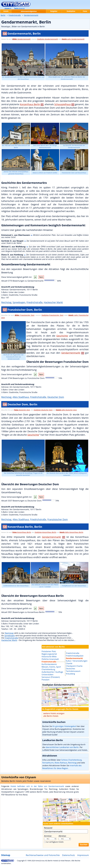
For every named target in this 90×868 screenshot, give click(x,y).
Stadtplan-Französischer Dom (52, 315)
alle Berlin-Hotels (51, 716)
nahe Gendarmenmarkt (73, 39)
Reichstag (6, 302)
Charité (69, 663)
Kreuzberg (70, 674)
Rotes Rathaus (61, 763)
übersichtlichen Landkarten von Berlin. (62, 747)
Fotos (85, 11)
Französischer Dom (25, 315)
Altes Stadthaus (21, 397)
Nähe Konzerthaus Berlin (71, 532)
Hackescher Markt (53, 302)
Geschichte (62, 336)
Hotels (6, 11)
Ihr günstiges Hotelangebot (64, 726)
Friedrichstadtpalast (75, 656)
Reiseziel (48, 828)
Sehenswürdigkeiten (29, 11)
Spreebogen (19, 302)
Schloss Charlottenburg (71, 760)
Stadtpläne (71, 11)
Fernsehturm (48, 763)
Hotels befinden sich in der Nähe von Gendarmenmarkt (37, 786)
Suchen (84, 845)
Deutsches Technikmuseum (73, 670)
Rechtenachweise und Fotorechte (43, 855)
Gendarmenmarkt (22, 39)
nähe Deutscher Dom (66, 410)
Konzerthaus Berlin (30, 104)
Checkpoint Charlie (74, 666)
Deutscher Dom (56, 397)
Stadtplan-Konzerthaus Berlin (45, 532)
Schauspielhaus (63, 104)
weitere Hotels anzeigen (54, 713)
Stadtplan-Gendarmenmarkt (47, 39)
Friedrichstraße (35, 302)
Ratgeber (54, 11)
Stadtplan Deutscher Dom (43, 410)
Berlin (3, 15)
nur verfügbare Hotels (55, 842)
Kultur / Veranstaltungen (77, 661)
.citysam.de (20, 8)
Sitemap (6, 855)
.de (8, 8)
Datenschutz (68, 855)
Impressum (83, 855)
